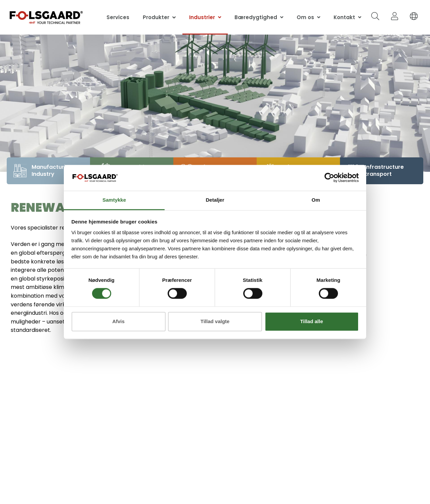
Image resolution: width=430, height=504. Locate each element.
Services (118, 17)
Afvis (118, 321)
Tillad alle (311, 321)
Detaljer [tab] (215, 200)
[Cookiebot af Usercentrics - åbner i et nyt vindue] (329, 178)
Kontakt (344, 17)
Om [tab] (316, 200)
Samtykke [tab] (114, 200)
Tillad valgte (215, 321)
